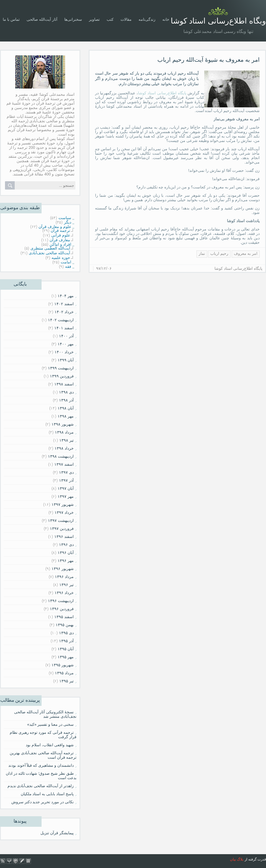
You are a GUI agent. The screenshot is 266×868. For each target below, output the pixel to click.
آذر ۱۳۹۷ (66, 480)
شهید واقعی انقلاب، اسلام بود (50, 745)
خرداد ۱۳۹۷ (64, 512)
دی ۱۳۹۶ (66, 545)
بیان (233, 859)
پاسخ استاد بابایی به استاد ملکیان (47, 794)
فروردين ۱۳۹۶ (62, 609)
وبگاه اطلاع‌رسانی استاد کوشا (218, 21)
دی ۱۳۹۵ (66, 633)
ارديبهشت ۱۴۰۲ (61, 320)
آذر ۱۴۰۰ (66, 336)
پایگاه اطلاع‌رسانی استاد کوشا (162, 93)
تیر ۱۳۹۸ (66, 440)
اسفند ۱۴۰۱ (64, 328)
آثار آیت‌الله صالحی (42, 19)
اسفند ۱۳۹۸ (64, 384)
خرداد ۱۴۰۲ (64, 312)
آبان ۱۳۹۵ (66, 649)
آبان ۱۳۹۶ (66, 553)
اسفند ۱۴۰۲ (64, 304)
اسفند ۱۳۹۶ (64, 537)
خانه (166, 19)
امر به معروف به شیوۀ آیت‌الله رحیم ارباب (209, 60)
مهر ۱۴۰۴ (66, 296)
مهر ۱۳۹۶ (66, 561)
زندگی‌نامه (147, 19)
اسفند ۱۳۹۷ (64, 464)
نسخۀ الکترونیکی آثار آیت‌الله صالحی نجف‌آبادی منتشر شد (45, 714)
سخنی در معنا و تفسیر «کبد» (50, 724)
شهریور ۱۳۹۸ (63, 424)
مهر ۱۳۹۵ (66, 657)
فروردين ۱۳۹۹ (62, 376)
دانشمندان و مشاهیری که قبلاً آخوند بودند (41, 765)
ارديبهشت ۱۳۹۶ (61, 601)
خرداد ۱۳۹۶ (64, 593)
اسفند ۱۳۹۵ (64, 617)
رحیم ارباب (219, 253)
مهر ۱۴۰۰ (66, 344)
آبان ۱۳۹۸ (66, 408)
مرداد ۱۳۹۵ (64, 673)
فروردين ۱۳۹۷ (62, 528)
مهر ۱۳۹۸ (66, 416)
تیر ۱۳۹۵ (66, 681)
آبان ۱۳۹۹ (66, 360)
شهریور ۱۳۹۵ (63, 665)
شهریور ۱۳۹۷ (63, 504)
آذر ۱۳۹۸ (66, 400)
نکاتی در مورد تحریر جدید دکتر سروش (43, 802)
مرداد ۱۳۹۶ (64, 577)
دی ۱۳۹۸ (66, 392)
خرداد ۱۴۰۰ (64, 352)
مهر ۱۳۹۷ (66, 496)
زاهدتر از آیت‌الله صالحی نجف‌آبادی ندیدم (41, 786)
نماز (202, 253)
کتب (110, 19)
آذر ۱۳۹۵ (66, 641)
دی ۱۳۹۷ (66, 472)
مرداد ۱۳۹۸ (64, 432)
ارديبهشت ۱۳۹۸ (61, 456)
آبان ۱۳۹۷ (66, 488)
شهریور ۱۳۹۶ (63, 569)
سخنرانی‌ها (73, 19)
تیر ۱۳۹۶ (66, 585)
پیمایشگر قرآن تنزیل (57, 833)
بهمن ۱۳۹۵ (65, 625)
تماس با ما (11, 19)
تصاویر (94, 19)
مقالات (126, 19)
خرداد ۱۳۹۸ (64, 448)
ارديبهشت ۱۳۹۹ (61, 368)
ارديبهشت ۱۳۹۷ (61, 520)
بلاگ (240, 859)
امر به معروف (246, 253)
